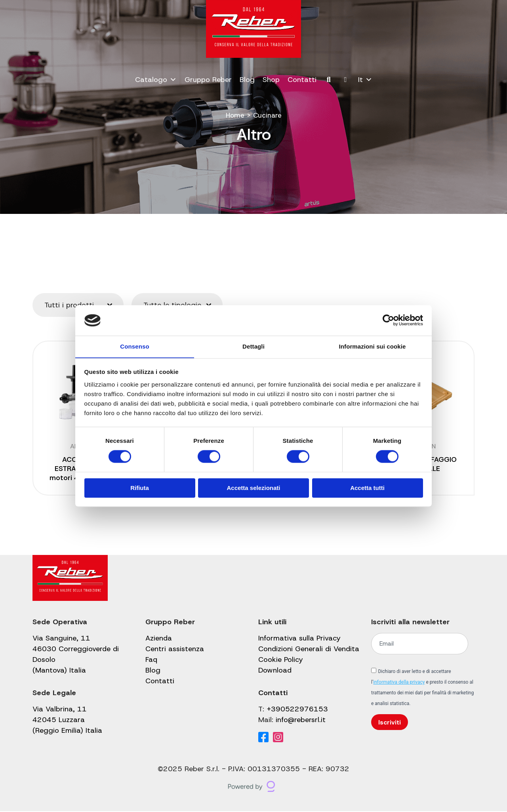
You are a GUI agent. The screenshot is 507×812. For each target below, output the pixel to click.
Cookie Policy (281, 660)
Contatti (302, 80)
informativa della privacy (399, 683)
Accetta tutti (367, 488)
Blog (247, 80)
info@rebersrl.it (301, 721)
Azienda (159, 639)
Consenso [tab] (134, 346)
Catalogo (156, 80)
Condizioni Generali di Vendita (309, 650)
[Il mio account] (346, 80)
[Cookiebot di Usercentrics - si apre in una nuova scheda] (388, 320)
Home (235, 115)
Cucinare (268, 115)
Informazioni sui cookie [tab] (373, 346)
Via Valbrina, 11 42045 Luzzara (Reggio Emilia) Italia (67, 721)
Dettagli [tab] (253, 346)
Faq (151, 660)
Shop (271, 80)
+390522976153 (297, 710)
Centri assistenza (175, 650)
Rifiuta (140, 488)
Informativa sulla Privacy (299, 639)
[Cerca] (329, 80)
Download (275, 671)
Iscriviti (390, 723)
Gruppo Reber (208, 80)
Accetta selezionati (253, 488)
